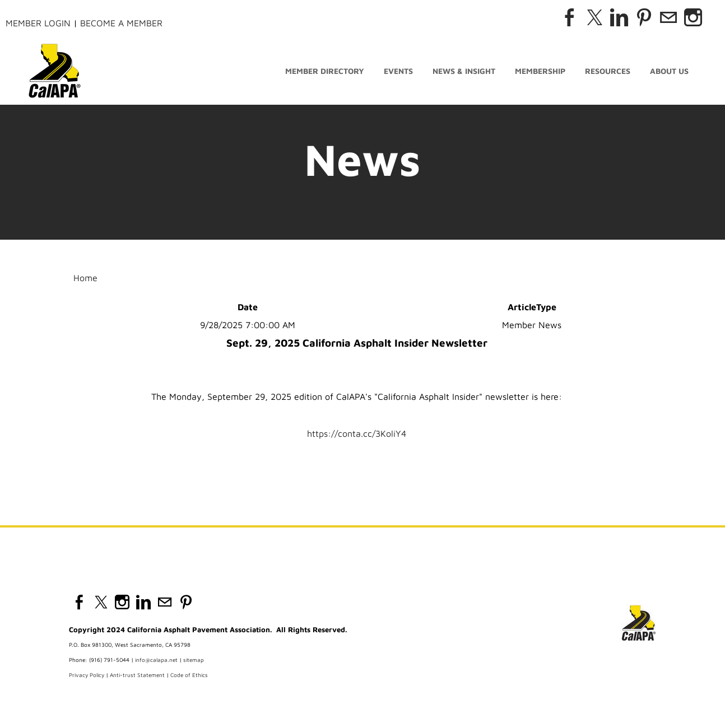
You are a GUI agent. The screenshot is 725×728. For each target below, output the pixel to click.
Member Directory (325, 71)
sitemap (194, 660)
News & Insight (464, 71)
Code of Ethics (189, 675)
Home (85, 278)
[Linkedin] (619, 17)
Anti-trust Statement (137, 675)
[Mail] (668, 17)
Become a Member (121, 23)
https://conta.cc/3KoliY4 (357, 433)
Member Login (38, 23)
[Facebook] (570, 17)
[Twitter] (594, 17)
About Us (669, 71)
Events (398, 71)
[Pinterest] (644, 17)
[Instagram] (693, 17)
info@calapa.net (156, 660)
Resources (608, 71)
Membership (540, 71)
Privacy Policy (87, 675)
